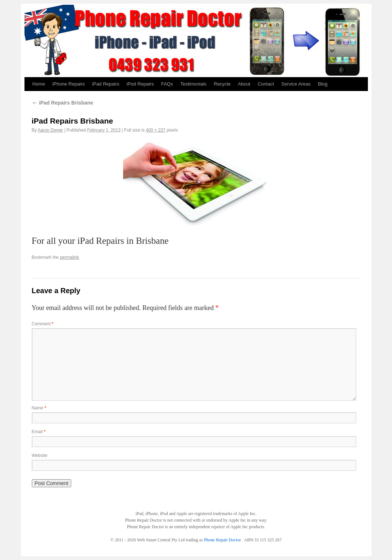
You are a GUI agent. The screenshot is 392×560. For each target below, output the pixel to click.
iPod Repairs (140, 84)
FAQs (167, 84)
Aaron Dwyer (50, 130)
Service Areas (296, 84)
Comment (43, 324)
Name (39, 408)
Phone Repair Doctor (222, 540)
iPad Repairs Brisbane (63, 103)
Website (40, 455)
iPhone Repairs (68, 84)
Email (39, 432)
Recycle (222, 84)
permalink (69, 257)
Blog (323, 84)
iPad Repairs (106, 84)
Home (39, 84)
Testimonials (193, 84)
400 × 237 (156, 130)
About (244, 84)
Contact (266, 84)
